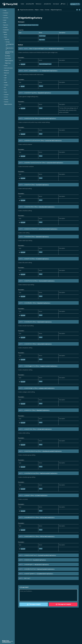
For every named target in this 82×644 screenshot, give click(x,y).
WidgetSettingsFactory (10, 53)
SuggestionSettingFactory (49, 366)
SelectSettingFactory (45, 344)
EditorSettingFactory (47, 517)
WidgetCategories (9, 61)
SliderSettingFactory (45, 429)
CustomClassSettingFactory (47, 555)
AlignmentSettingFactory (45, 574)
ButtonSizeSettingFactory (46, 569)
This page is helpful (34, 604)
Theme (63, 4)
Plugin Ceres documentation (27, 10)
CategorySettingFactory (47, 388)
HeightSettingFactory (42, 564)
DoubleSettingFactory (45, 322)
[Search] (75, 4)
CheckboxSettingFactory (47, 207)
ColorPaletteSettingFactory (48, 229)
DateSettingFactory (42, 237)
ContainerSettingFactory (48, 118)
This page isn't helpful (63, 604)
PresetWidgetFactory (10, 45)
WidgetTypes (8, 63)
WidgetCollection (8, 104)
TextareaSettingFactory (47, 281)
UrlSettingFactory (41, 495)
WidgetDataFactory (10, 49)
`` (19, 36)
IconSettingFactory (40, 560)
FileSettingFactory (42, 259)
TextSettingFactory (42, 185)
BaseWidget (8, 56)
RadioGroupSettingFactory (49, 473)
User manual (56, 4)
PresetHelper (8, 58)
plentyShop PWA (30, 4)
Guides (22, 4)
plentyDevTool (47, 4)
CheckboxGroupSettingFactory (52, 451)
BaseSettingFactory (45, 93)
